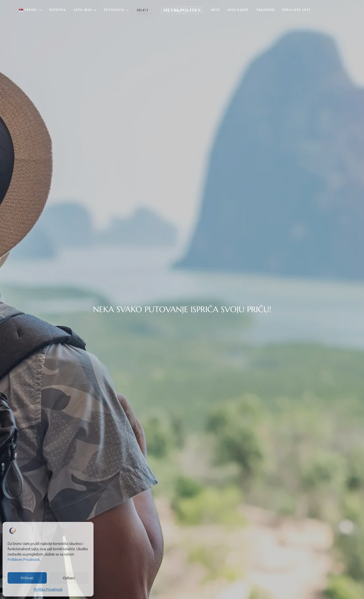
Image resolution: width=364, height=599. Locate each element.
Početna (58, 10)
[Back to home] (182, 10)
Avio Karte (238, 10)
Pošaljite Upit (296, 10)
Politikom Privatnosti (24, 559)
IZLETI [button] (145, 10)
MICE (215, 10)
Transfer (265, 10)
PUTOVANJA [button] (116, 10)
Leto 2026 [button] (85, 10)
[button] (30, 10)
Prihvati (27, 578)
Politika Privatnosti (48, 589)
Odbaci (69, 578)
